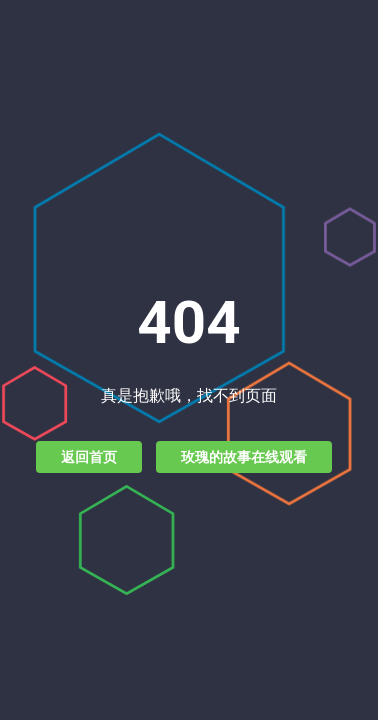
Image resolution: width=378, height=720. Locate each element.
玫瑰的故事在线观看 (244, 457)
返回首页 (89, 457)
